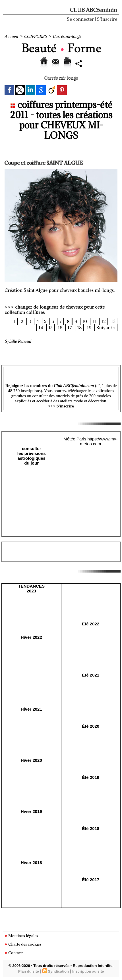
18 (79, 328)
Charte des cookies (23, 944)
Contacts (14, 953)
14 (41, 328)
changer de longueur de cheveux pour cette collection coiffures (55, 310)
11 (94, 321)
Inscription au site (88, 971)
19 (89, 328)
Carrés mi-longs (67, 36)
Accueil (11, 36)
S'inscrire (107, 19)
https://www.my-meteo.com (99, 441)
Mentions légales (21, 936)
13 (113, 321)
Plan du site (29, 971)
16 (60, 328)
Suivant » (106, 328)
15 (50, 328)
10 (85, 321)
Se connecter (80, 19)
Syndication (58, 971)
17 (70, 328)
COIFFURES (35, 36)
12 (104, 321)
